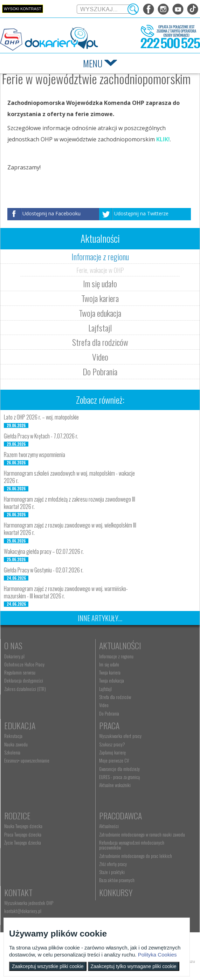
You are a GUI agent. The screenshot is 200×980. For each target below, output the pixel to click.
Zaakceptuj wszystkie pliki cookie (48, 966)
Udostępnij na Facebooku (51, 213)
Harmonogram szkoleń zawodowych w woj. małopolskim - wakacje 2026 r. (69, 477)
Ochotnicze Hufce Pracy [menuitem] (24, 664)
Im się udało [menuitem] (109, 664)
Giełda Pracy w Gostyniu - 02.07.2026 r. (44, 570)
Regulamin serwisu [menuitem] (20, 672)
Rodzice (17, 815)
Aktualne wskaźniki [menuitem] (115, 785)
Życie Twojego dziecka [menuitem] (23, 843)
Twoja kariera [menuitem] (110, 672)
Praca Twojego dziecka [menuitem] (23, 834)
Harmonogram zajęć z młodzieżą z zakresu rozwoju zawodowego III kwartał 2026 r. (70, 503)
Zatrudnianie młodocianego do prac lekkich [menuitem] (136, 856)
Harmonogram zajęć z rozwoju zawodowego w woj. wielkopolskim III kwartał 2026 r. (70, 529)
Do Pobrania (100, 371)
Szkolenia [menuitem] (12, 752)
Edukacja (20, 725)
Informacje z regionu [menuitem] (116, 656)
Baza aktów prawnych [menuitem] (117, 880)
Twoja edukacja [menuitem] (112, 680)
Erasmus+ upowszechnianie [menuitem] (27, 760)
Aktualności (120, 645)
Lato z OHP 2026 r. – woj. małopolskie (41, 417)
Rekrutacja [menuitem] (13, 736)
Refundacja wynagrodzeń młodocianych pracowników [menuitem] (132, 845)
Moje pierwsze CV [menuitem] (114, 760)
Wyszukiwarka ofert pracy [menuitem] (120, 736)
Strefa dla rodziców (100, 342)
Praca (109, 725)
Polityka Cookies (157, 955)
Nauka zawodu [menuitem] (16, 744)
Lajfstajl (100, 328)
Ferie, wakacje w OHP (100, 270)
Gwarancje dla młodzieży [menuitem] (119, 769)
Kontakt (18, 892)
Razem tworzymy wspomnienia (35, 455)
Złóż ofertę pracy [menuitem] (113, 864)
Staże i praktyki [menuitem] (112, 872)
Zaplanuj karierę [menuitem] (112, 752)
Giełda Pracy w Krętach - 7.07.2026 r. (41, 436)
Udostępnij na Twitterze (141, 213)
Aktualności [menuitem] (109, 826)
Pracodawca (120, 815)
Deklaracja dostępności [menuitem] (24, 680)
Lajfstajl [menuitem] (105, 689)
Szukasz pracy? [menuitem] (112, 744)
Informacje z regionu (100, 256)
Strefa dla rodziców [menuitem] (115, 697)
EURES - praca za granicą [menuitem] (119, 777)
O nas (13, 645)
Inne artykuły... (100, 618)
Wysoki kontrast (23, 9)
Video (100, 357)
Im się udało (100, 283)
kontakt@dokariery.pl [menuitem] (23, 911)
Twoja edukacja (100, 313)
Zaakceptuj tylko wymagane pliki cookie (134, 966)
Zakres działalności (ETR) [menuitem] (25, 689)
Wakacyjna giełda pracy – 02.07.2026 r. (44, 551)
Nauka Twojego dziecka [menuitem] (23, 826)
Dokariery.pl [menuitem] (14, 656)
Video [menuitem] (104, 705)
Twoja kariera (100, 298)
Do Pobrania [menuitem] (109, 713)
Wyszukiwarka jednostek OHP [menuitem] (29, 903)
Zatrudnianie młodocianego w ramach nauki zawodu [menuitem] (142, 834)
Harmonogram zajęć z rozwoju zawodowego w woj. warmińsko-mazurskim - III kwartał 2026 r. (66, 592)
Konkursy (116, 892)
